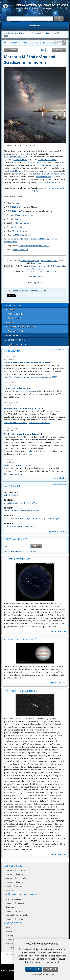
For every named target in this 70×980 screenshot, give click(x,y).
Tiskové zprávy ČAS (14, 874)
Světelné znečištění (14, 899)
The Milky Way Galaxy (21, 235)
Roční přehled (14, 318)
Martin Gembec (10, 405)
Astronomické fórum (14, 919)
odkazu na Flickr (35, 451)
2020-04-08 (16, 211)
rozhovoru (40, 394)
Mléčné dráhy (21, 171)
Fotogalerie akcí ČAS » (15, 344)
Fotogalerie (24, 33)
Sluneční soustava (14, 943)
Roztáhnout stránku (57, 43)
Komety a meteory (14, 947)
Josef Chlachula (38, 263)
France (18, 219)
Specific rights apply (37, 266)
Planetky (9, 935)
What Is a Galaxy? (19, 231)
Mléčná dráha (24, 291)
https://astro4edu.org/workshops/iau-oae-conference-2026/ (30, 377)
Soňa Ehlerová (10, 359)
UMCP (55, 261)
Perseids (15, 203)
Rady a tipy (10, 907)
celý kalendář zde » (57, 531)
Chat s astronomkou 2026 (17, 465)
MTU (37, 261)
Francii (63, 162)
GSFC (38, 271)
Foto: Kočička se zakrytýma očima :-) (34, 246)
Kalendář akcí (12, 486)
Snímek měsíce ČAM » (15, 335)
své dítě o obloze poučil (50, 182)
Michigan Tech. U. (49, 271)
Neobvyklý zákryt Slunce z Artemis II (23, 434)
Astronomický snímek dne (43, 33)
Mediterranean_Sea (24, 215)
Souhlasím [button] (34, 969)
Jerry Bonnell (46, 261)
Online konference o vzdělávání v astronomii (27, 363)
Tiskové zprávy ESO (14, 882)
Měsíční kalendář (16, 314)
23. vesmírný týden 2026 (17, 559)
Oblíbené (12, 310)
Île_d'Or (19, 227)
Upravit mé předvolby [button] (42, 975)
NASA (32, 271)
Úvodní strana (10, 33)
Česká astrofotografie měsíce (21, 640)
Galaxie (11, 171)
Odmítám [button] (51, 969)
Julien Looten (29, 145)
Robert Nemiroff (27, 261)
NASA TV (9, 890)
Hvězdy (9, 927)
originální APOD (40, 277)
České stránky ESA (14, 886)
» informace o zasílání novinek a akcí (20, 551)
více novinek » (59, 478)
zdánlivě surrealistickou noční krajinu (49, 174)
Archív (11, 322)
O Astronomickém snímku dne (22, 327)
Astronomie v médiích (15, 911)
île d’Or (45, 165)
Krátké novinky (13, 351)
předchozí (12, 50)
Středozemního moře (36, 162)
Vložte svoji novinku (59, 349)
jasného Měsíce (20, 160)
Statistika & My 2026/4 (25, 391)
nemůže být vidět (43, 177)
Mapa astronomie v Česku (17, 915)
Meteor (15, 291)
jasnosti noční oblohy (47, 160)
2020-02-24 (16, 207)
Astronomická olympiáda (16, 878)
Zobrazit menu (35, 26)
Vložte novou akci (60, 484)
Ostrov (39, 165)
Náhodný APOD (35, 282)
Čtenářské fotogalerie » (16, 340)
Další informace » (58, 631)
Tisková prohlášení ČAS (16, 870)
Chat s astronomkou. (13, 474)
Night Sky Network (20, 250)
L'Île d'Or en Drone (23, 223)
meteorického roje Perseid (16, 157)
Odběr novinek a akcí (16, 539)
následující (58, 50)
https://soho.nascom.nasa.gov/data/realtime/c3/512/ (27, 423)
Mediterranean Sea (38, 291)
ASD (26, 271)
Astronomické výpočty (15, 903)
